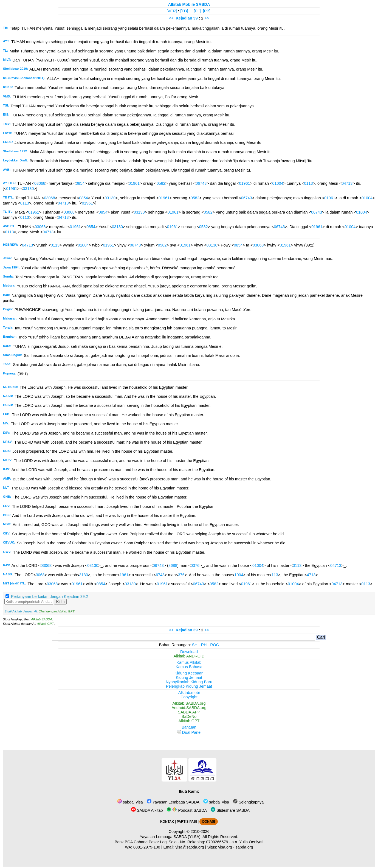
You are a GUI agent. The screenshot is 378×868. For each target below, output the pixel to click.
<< (171, 18)
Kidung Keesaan (189, 673)
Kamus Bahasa (189, 667)
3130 (84, 575)
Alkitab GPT (45, 624)
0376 (195, 565)
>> (207, 18)
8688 (173, 565)
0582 (161, 183)
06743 (201, 183)
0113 (308, 183)
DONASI (208, 822)
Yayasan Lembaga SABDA (173, 802)
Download (189, 652)
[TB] (184, 11)
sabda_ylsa (130, 802)
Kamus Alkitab (189, 662)
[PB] (207, 11)
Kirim (60, 602)
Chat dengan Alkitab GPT (57, 611)
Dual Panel (189, 732)
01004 (278, 183)
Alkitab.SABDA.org (189, 703)
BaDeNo (189, 716)
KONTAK (167, 822)
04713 (347, 183)
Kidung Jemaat (189, 677)
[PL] (197, 11)
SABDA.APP (189, 712)
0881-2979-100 (147, 847)
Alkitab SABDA (42, 619)
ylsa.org (225, 847)
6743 (160, 575)
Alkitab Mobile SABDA (189, 4)
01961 (134, 183)
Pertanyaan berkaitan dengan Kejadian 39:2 (50, 597)
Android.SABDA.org (189, 708)
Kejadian (184, 18)
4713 (311, 575)
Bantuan (189, 727)
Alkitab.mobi (189, 693)
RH (204, 645)
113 (275, 575)
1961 (124, 575)
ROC (215, 645)
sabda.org (244, 847)
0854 (80, 183)
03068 (40, 183)
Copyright (189, 697)
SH (195, 645)
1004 (239, 575)
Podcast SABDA (187, 810)
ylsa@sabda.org (190, 847)
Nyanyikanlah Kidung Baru (189, 682)
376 (181, 575)
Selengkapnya (248, 802)
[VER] (172, 11)
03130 (28, 189)
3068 (40, 575)
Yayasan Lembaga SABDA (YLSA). (171, 837)
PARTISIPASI (187, 822)
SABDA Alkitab (147, 810)
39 (196, 18)
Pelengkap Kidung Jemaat (189, 686)
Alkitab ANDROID (189, 656)
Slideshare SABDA (230, 810)
